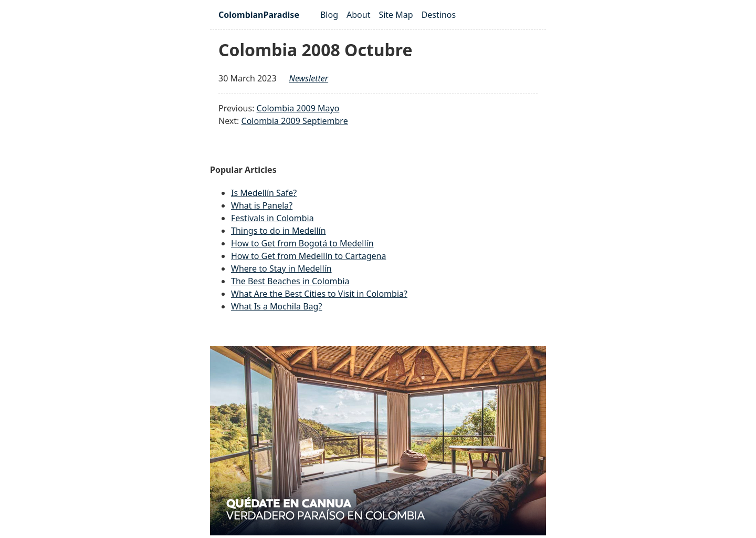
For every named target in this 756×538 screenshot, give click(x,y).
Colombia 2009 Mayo (298, 108)
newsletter (309, 78)
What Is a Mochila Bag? (276, 306)
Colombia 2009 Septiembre (295, 121)
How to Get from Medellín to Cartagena (308, 256)
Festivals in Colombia (272, 218)
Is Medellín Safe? (264, 193)
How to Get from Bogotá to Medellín (302, 243)
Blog (329, 15)
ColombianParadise (259, 15)
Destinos (439, 15)
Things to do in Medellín (279, 231)
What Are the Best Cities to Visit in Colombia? (319, 294)
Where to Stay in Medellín (281, 268)
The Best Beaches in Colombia (290, 281)
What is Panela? (262, 205)
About (358, 15)
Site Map (396, 15)
